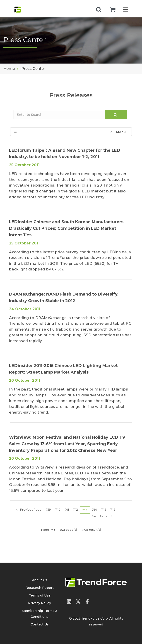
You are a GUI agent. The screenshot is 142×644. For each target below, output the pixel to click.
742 (76, 509)
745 (104, 509)
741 (67, 509)
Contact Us (40, 624)
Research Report (40, 588)
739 (48, 509)
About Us (40, 580)
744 (94, 509)
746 (113, 509)
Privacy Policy (40, 603)
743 (85, 510)
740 (58, 509)
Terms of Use (40, 595)
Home (9, 69)
